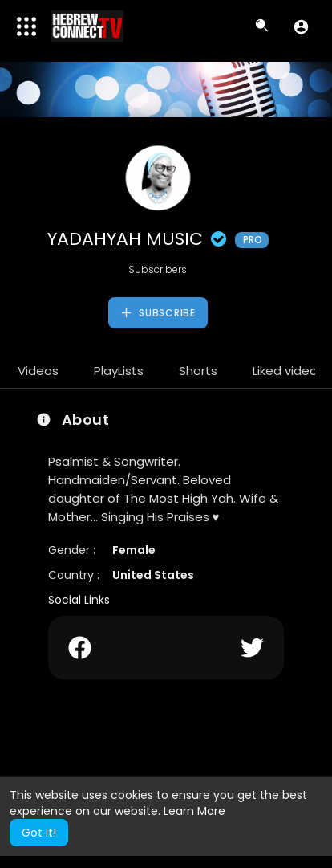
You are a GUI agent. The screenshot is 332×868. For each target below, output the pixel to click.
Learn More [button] (194, 811)
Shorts (198, 371)
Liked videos (288, 371)
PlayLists (119, 371)
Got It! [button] (39, 833)
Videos (38, 371)
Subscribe (158, 313)
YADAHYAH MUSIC (158, 239)
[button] (301, 26)
